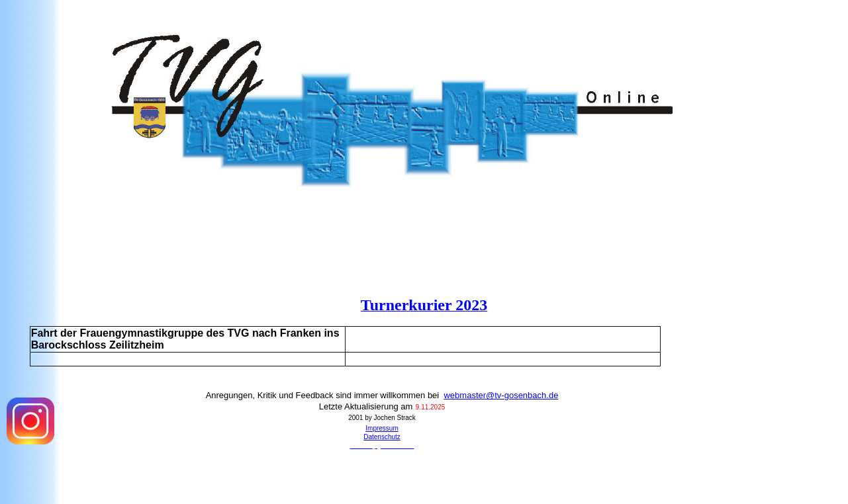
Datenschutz (382, 437)
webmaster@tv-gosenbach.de (501, 395)
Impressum (382, 428)
